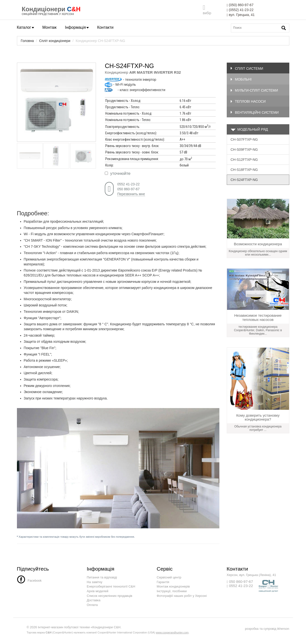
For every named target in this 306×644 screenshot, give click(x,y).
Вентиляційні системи (255, 112)
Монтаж (50, 27)
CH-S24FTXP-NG (244, 180)
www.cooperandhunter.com (172, 632)
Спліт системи (247, 69)
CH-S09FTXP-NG (244, 150)
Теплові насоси (248, 101)
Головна (27, 41)
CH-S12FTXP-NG (244, 160)
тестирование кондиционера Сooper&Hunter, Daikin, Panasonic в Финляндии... (258, 330)
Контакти (105, 27)
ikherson (283, 629)
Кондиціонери (44, 9)
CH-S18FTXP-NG (244, 170)
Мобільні (241, 79)
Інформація (77, 27)
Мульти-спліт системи (254, 90)
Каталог (26, 27)
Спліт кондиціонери (55, 41)
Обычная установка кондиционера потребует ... (258, 428)
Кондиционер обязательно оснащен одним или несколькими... (258, 253)
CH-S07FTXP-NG (244, 139)
